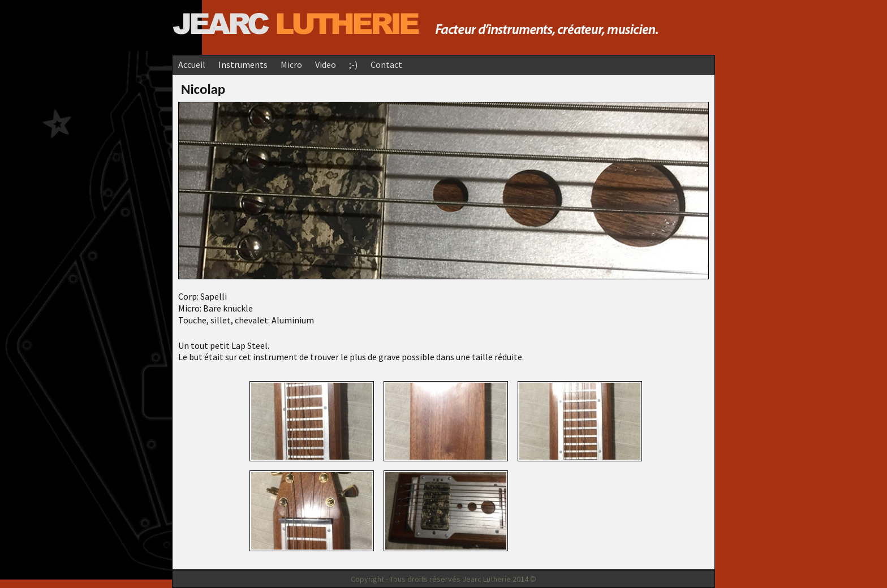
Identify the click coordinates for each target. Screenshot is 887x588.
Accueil (192, 64)
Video (326, 64)
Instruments (243, 64)
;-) (353, 64)
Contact (386, 64)
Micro (291, 64)
